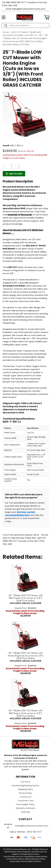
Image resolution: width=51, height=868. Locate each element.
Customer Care (26, 801)
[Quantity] (12, 166)
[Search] (28, 25)
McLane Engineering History (26, 785)
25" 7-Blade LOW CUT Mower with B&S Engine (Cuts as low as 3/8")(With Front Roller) (26, 715)
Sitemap (26, 812)
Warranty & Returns (26, 808)
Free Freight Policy (26, 804)
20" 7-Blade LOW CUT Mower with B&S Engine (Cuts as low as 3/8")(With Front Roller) (26, 599)
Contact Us (26, 797)
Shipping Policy (26, 789)
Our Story (26, 782)
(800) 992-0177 (34, 832)
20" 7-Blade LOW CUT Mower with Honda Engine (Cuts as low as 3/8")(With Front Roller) (25, 657)
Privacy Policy (26, 793)
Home (6, 32)
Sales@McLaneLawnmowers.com (32, 826)
